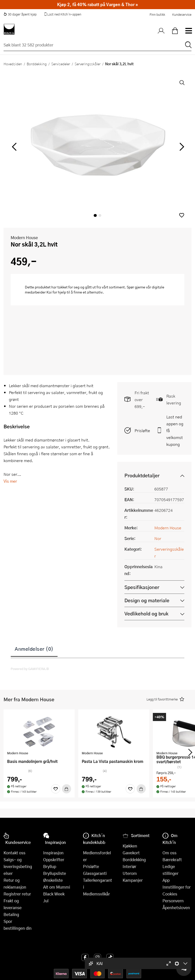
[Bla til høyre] (181, 147)
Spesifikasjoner (142, 587)
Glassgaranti (95, 873)
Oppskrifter (54, 860)
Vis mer (10, 481)
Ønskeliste (53, 880)
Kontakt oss (14, 853)
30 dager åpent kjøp (20, 14)
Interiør (129, 866)
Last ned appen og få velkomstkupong (175, 430)
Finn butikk (157, 14)
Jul (46, 901)
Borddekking (37, 64)
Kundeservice (182, 14)
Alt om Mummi (57, 887)
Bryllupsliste (55, 873)
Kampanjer (133, 880)
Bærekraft (172, 860)
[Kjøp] (67, 789)
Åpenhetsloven (176, 908)
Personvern (173, 901)
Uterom (130, 873)
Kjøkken (130, 846)
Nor (158, 538)
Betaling (11, 914)
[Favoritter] (56, 789)
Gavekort (131, 853)
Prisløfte (142, 430)
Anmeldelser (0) (34, 649)
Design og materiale (147, 600)
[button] (182, 215)
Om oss (169, 853)
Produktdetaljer (142, 475)
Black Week (54, 894)
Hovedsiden (13, 64)
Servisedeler (61, 64)
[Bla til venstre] (14, 147)
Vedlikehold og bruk (146, 614)
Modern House (24, 238)
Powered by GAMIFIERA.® (30, 669)
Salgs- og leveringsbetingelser (18, 866)
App (166, 880)
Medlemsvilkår (96, 894)
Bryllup (50, 866)
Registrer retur (17, 894)
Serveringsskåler (88, 64)
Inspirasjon (53, 853)
